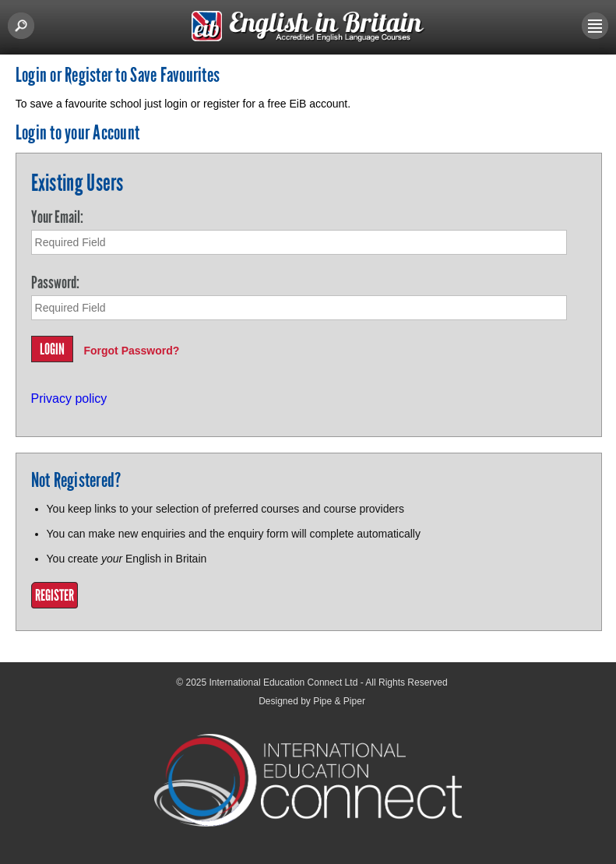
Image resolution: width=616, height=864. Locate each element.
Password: (55, 282)
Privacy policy (69, 398)
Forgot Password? (131, 351)
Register (55, 595)
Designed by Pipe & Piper (312, 701)
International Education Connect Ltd (284, 682)
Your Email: (57, 217)
